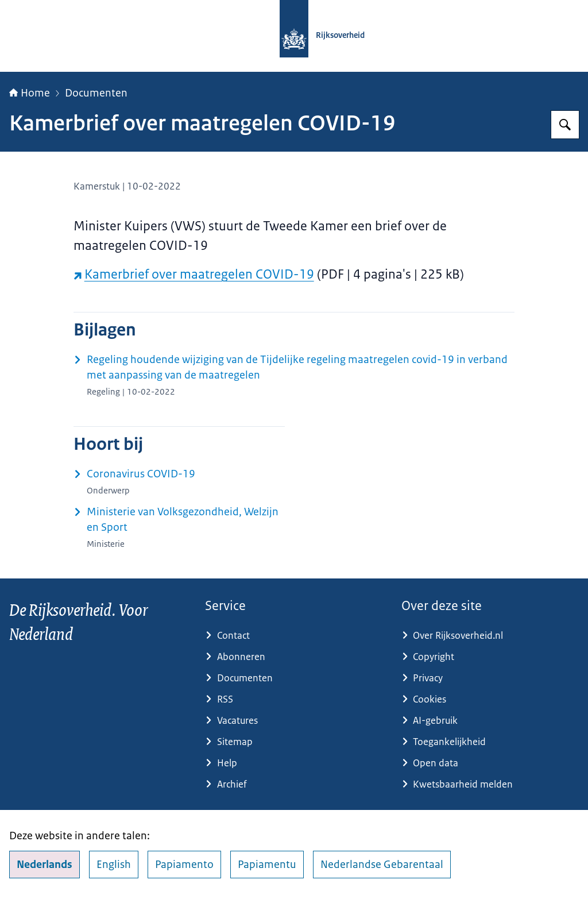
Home (30, 93)
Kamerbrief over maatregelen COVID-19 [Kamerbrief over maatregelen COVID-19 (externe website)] (194, 274)
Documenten (96, 93)
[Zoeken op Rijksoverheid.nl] (565, 125)
